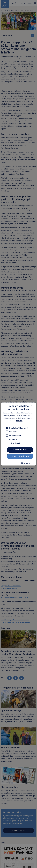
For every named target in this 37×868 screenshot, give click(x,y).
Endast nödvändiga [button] (20, 456)
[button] (28, 464)
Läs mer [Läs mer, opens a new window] (19, 421)
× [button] (32, 406)
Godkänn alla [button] (20, 450)
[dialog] (18, 434)
